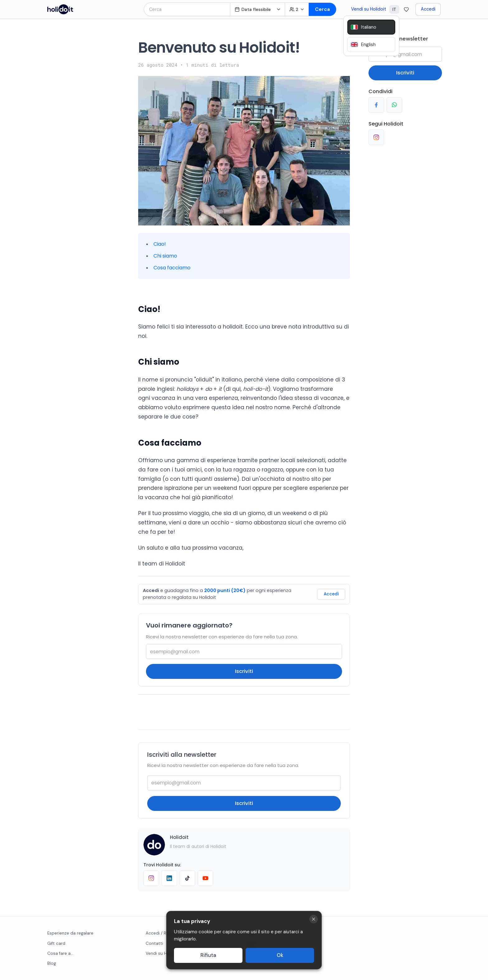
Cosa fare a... (60, 953)
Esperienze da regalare (70, 933)
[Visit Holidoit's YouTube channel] (205, 878)
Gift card (56, 943)
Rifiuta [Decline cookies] (208, 955)
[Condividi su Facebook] (376, 105)
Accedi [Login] (331, 594)
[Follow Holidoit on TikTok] (187, 878)
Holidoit (179, 837)
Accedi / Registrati (164, 933)
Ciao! (160, 244)
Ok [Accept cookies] (280, 955)
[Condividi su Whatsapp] (394, 105)
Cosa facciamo (172, 268)
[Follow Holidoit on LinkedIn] (169, 878)
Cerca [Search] (322, 9)
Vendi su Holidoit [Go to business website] (369, 9)
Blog (52, 963)
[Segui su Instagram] (376, 137)
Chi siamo (165, 256)
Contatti (154, 943)
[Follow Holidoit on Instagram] (151, 878)
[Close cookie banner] (314, 919)
